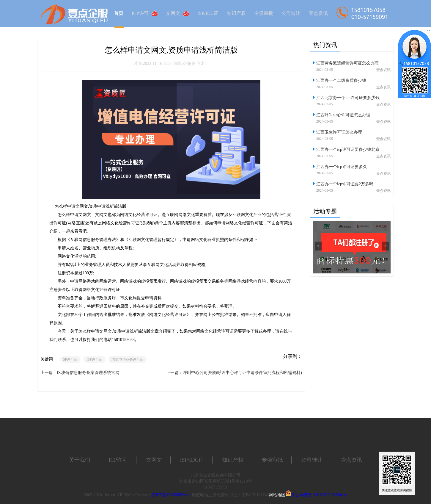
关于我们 (80, 460)
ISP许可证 (94, 359)
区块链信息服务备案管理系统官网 (88, 373)
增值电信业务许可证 (128, 359)
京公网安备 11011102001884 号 (319, 495)
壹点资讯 (318, 13)
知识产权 (236, 13)
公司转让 (291, 13)
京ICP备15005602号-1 (171, 495)
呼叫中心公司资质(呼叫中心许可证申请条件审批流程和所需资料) (242, 373)
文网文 (177, 13)
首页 (119, 13)
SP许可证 (70, 359)
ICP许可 (145, 13)
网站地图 (277, 495)
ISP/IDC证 (208, 13)
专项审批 (264, 13)
